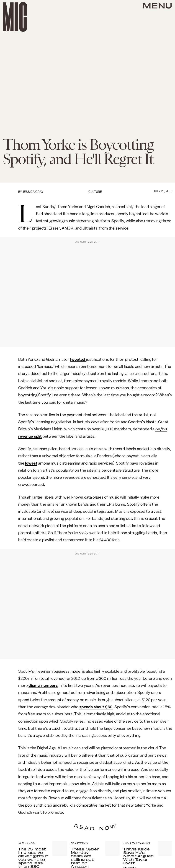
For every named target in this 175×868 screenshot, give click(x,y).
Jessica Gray (33, 192)
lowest (31, 463)
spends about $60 (96, 707)
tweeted (78, 359)
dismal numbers (43, 685)
